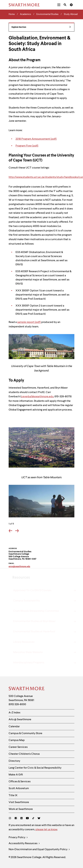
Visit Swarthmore (19, 802)
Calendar (14, 727)
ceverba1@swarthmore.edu (37, 397)
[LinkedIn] (21, 819)
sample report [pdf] (29, 322)
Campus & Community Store (25, 733)
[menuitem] (59, 5)
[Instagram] (11, 819)
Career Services (18, 747)
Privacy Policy (18, 838)
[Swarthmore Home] (27, 689)
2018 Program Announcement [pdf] (36, 139)
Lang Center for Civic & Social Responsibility (35, 768)
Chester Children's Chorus (24, 754)
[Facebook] (16, 819)
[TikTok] (33, 819)
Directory (14, 761)
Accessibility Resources (24, 844)
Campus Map (17, 740)
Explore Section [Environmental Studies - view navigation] (41, 27)
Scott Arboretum (19, 788)
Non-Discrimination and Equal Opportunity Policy (39, 850)
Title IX (13, 795)
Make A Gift (16, 775)
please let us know (46, 830)
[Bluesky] (39, 819)
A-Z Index (14, 713)
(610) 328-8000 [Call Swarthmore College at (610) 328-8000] (17, 704)
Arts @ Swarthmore (20, 720)
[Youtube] (27, 819)
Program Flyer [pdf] (27, 146)
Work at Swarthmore (21, 809)
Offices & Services (20, 782)
